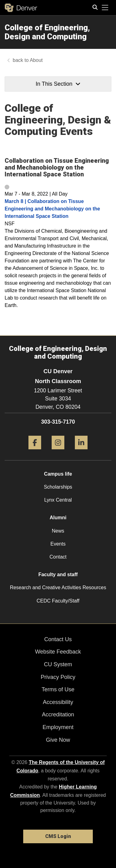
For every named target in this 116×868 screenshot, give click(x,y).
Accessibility (58, 702)
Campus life (58, 474)
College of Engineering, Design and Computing (47, 32)
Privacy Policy (58, 677)
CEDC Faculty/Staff (58, 601)
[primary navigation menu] (105, 8)
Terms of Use (58, 689)
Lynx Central (58, 500)
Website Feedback (58, 652)
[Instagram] (58, 452)
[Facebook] (35, 452)
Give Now (58, 740)
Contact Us (58, 639)
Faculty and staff (58, 574)
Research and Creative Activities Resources (58, 587)
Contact (58, 557)
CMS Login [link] (58, 836)
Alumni (58, 518)
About (36, 60)
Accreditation (58, 715)
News (58, 531)
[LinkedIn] (81, 452)
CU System (58, 664)
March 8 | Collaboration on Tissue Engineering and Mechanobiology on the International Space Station (52, 209)
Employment (58, 727)
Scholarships (58, 487)
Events (58, 544)
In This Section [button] (58, 84)
